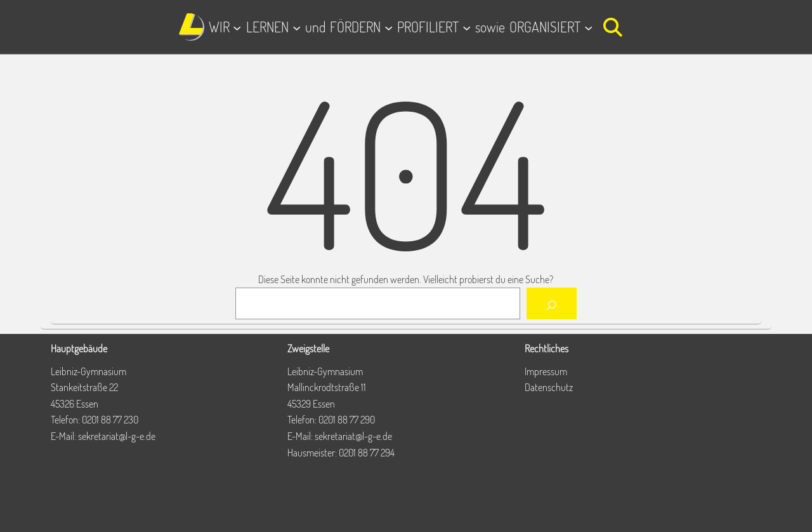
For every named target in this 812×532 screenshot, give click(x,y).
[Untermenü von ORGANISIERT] (588, 27)
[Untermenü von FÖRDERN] (389, 27)
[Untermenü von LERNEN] (297, 27)
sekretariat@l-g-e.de (117, 436)
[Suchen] (552, 303)
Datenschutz (549, 387)
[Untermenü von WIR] (237, 27)
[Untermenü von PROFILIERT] (467, 27)
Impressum (546, 371)
